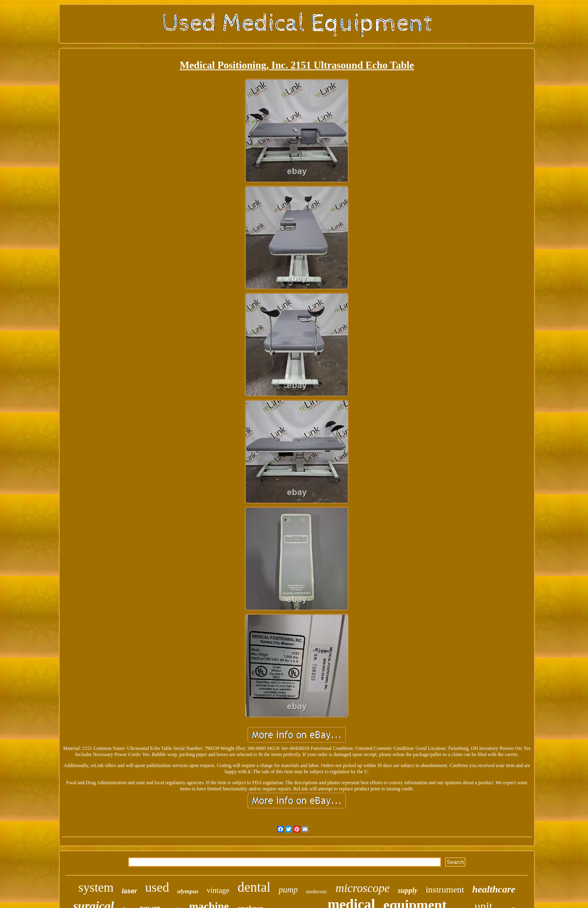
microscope (363, 888)
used (157, 887)
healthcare (494, 889)
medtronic (317, 891)
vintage (218, 890)
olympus (188, 891)
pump (288, 890)
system (96, 887)
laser (129, 891)
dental (254, 887)
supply (408, 890)
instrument (445, 889)
